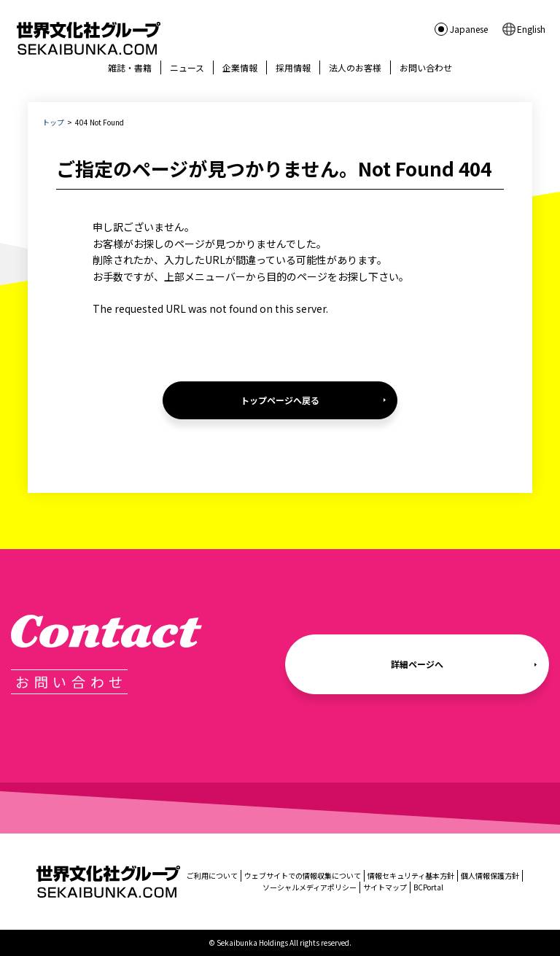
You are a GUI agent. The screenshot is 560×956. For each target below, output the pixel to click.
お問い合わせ (426, 67)
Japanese (469, 29)
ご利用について (212, 875)
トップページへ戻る (280, 400)
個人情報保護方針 (490, 875)
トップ (53, 122)
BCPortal (428, 887)
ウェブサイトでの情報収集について (303, 875)
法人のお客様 (355, 67)
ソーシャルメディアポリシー (310, 887)
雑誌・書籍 (130, 67)
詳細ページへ (417, 664)
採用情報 (293, 67)
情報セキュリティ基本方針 (411, 875)
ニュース (187, 67)
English (531, 29)
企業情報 (240, 67)
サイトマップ (385, 887)
